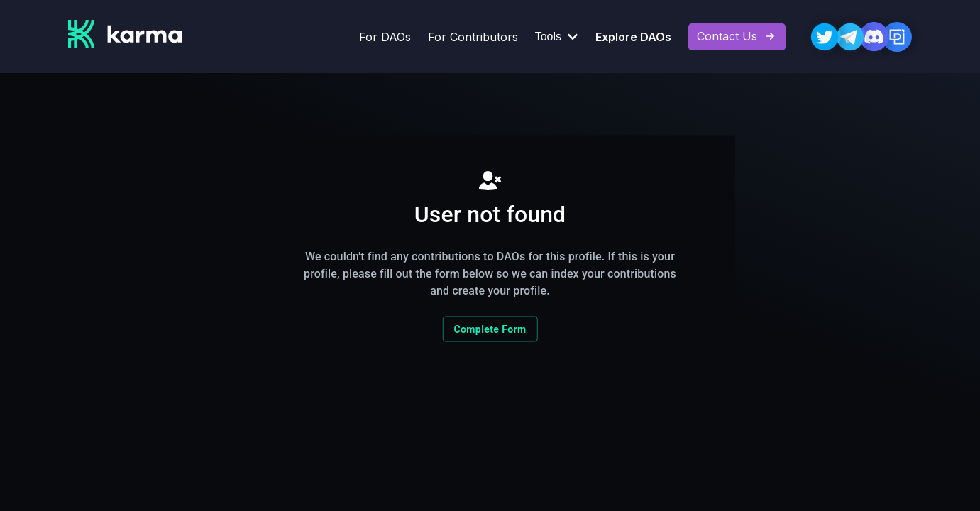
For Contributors (473, 37)
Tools (557, 37)
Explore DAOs (633, 37)
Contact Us (737, 36)
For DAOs (385, 37)
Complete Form (490, 329)
